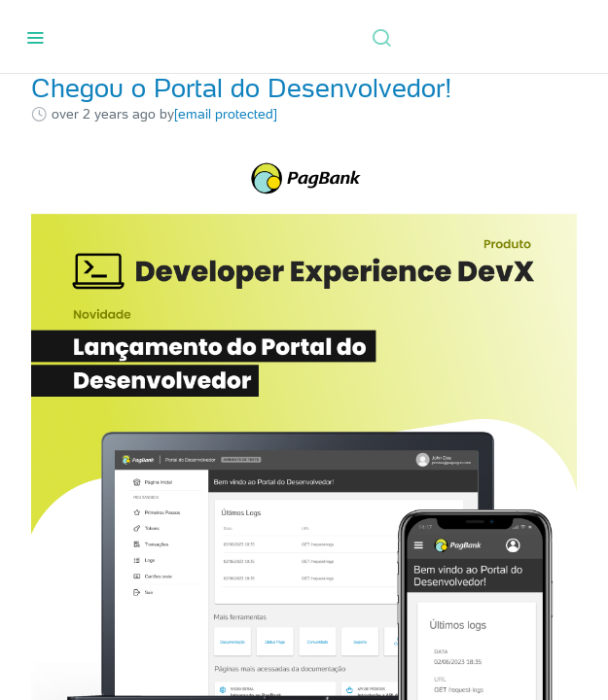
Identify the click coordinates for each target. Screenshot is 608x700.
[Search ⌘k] (381, 37)
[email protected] (226, 114)
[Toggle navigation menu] (35, 37)
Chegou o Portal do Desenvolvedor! (242, 88)
